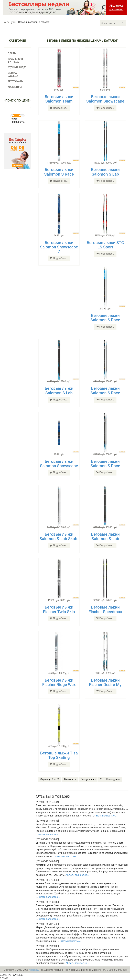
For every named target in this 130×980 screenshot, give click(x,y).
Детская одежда (13, 74)
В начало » (70, 779)
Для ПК (12, 53)
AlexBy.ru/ (34, 970)
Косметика (15, 87)
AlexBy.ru (10, 22)
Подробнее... (59, 108)
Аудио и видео (17, 67)
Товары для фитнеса (15, 60)
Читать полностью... (105, 816)
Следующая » (88, 779)
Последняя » (113, 779)
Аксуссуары (15, 81)
